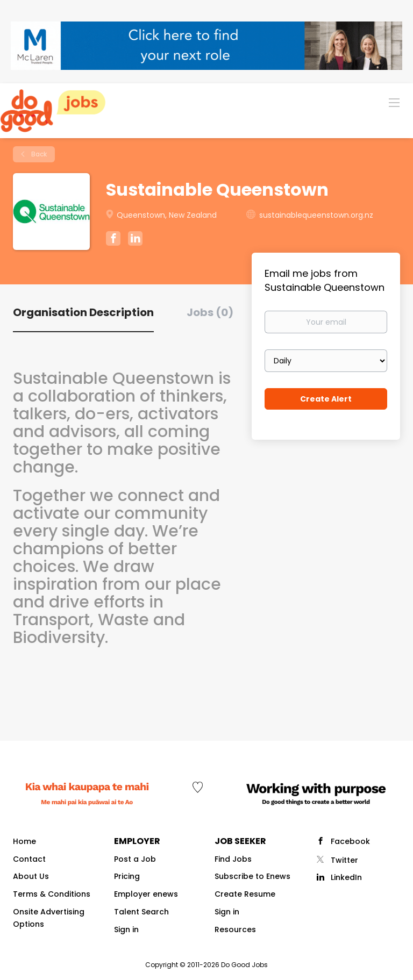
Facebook (350, 841)
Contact (29, 859)
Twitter (344, 860)
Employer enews (146, 894)
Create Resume (245, 894)
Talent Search (141, 912)
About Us (31, 876)
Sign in (126, 929)
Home (24, 841)
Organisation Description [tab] (83, 312)
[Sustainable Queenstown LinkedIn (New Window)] (135, 240)
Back (38, 154)
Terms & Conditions (52, 894)
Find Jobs (233, 859)
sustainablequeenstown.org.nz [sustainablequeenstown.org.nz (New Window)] (316, 215)
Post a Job (135, 859)
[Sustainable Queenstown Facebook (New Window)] (113, 240)
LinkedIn (346, 877)
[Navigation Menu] (394, 102)
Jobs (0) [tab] (210, 312)
